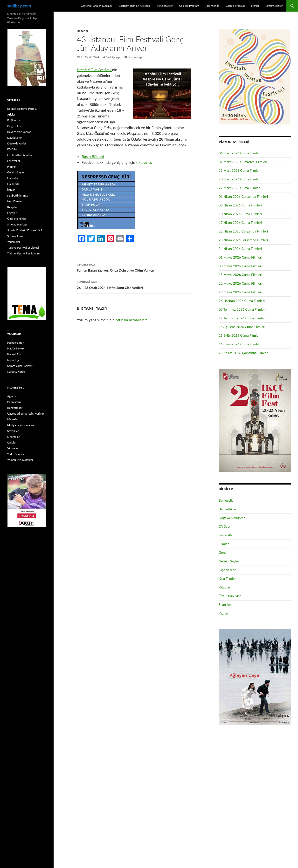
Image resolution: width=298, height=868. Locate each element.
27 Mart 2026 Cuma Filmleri (240, 188)
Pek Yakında (212, 6)
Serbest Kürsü (16, 372)
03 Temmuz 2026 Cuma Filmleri (242, 309)
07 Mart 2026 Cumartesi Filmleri (243, 162)
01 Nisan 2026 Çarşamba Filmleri (243, 196)
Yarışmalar (14, 242)
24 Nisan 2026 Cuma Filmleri (240, 249)
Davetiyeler (14, 138)
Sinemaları (14, 437)
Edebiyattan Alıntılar (20, 155)
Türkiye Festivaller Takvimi (24, 253)
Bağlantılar (14, 120)
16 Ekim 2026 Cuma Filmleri (240, 344)
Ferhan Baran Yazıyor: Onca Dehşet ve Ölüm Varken (134, 267)
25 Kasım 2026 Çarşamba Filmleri (243, 353)
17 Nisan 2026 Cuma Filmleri (240, 222)
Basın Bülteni (93, 156)
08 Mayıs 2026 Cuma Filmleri (240, 266)
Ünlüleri (12, 442)
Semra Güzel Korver (20, 366)
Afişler (11, 114)
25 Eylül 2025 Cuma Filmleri (239, 335)
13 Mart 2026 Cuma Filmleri (240, 170)
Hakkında (13, 184)
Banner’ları (14, 402)
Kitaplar (224, 587)
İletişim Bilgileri (274, 6)
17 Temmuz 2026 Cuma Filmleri (242, 318)
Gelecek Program (189, 6)
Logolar (12, 213)
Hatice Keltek (16, 348)
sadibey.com (19, 6)
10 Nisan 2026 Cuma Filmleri (240, 214)
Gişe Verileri (228, 570)
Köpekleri (13, 419)
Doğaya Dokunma (232, 518)
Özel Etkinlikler (230, 596)
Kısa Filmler (227, 578)
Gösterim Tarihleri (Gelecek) (135, 6)
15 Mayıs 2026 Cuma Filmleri (240, 275)
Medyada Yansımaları (21, 425)
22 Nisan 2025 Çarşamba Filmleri (243, 231)
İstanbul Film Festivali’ (94, 70)
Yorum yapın (136, 57)
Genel (223, 552)
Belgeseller (227, 500)
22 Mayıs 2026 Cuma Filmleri (240, 283)
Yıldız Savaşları (16, 454)
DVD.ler (225, 526)
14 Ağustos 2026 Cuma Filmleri (242, 327)
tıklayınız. (144, 162)
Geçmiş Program (235, 6)
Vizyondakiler (165, 6)
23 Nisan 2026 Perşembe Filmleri (243, 240)
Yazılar (223, 613)
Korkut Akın (15, 354)
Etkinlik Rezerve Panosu (22, 109)
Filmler (255, 6)
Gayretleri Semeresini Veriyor (26, 413)
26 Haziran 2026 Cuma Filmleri (242, 301)
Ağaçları (12, 396)
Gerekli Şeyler (229, 561)
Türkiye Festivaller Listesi (23, 248)
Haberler (82, 31)
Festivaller (226, 535)
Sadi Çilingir (114, 57)
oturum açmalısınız (131, 320)
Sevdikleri (13, 431)
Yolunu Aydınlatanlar (20, 460)
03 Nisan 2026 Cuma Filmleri (240, 205)
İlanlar (11, 190)
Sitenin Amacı (16, 236)
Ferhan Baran (16, 343)
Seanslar (225, 605)
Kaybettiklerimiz (17, 195)
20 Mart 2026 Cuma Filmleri (240, 179)
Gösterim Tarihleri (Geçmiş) (96, 6)
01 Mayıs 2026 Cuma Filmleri (240, 257)
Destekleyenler (17, 143)
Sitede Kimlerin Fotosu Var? (25, 230)
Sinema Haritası (17, 224)
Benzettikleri (228, 509)
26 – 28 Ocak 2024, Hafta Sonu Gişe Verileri (134, 284)
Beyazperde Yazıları (19, 132)
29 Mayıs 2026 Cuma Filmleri (240, 292)
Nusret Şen (14, 360)
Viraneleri (13, 448)
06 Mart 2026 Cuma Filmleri (240, 153)
